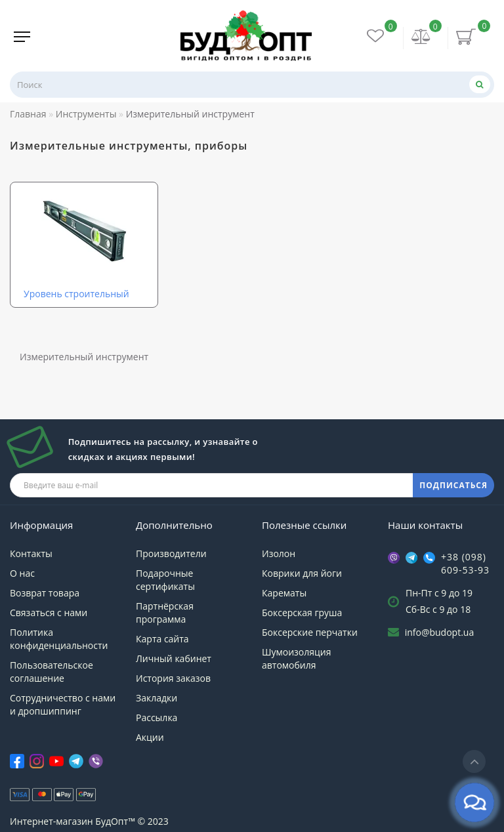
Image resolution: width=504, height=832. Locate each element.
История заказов (173, 678)
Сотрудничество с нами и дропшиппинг (63, 704)
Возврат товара (45, 593)
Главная (28, 114)
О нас (22, 573)
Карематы (284, 593)
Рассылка (157, 718)
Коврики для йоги (302, 573)
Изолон (279, 553)
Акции (150, 737)
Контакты (31, 553)
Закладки (157, 698)
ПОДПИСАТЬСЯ (453, 485)
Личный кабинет (174, 658)
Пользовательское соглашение (52, 672)
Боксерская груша (302, 613)
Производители (171, 553)
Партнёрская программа (165, 613)
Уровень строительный (76, 294)
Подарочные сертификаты (165, 580)
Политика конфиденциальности (59, 639)
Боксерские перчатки (310, 632)
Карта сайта (162, 639)
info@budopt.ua (440, 632)
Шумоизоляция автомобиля (296, 658)
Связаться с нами (49, 613)
